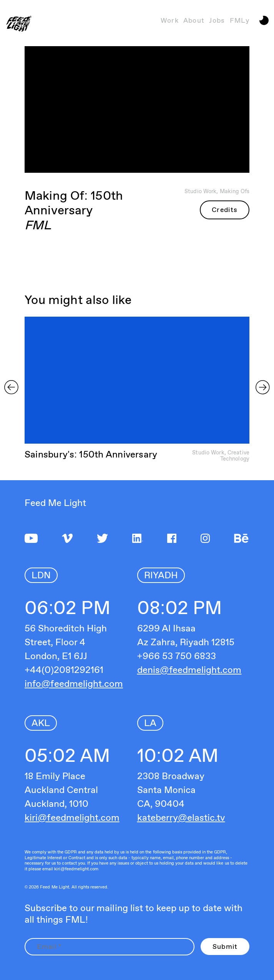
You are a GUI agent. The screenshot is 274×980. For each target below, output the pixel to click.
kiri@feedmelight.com (72, 817)
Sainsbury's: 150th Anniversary (91, 454)
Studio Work (200, 191)
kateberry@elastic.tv (181, 817)
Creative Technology (235, 455)
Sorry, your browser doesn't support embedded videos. (138, 381)
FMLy (240, 20)
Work (170, 20)
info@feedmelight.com (74, 684)
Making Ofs (235, 191)
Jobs (217, 20)
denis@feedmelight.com (189, 670)
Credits (225, 210)
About (194, 20)
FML (38, 225)
